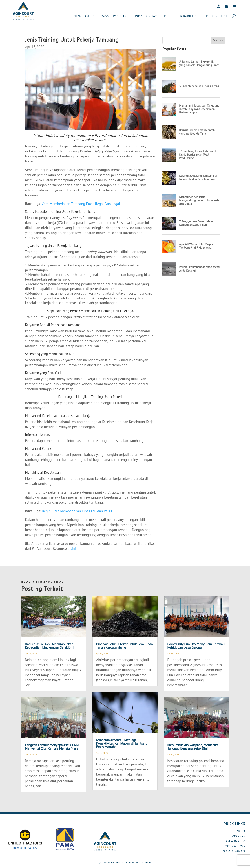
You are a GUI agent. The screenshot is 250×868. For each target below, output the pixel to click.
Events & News (234, 846)
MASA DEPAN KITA (113, 16)
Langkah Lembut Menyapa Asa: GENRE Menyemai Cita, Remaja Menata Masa (52, 747)
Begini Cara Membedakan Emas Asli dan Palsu (77, 511)
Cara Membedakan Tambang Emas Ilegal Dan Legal (81, 204)
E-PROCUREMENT (215, 16)
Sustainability (235, 841)
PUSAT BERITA (145, 16)
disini (72, 548)
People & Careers (233, 851)
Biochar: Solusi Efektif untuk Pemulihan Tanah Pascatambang (124, 646)
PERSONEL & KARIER (179, 16)
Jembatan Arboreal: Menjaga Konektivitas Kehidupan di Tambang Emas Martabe (122, 743)
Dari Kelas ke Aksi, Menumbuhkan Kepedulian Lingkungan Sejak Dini (49, 646)
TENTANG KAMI (81, 16)
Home (241, 830)
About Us (239, 836)
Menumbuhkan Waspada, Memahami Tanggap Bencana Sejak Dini (193, 747)
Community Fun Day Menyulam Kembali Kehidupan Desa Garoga (196, 646)
